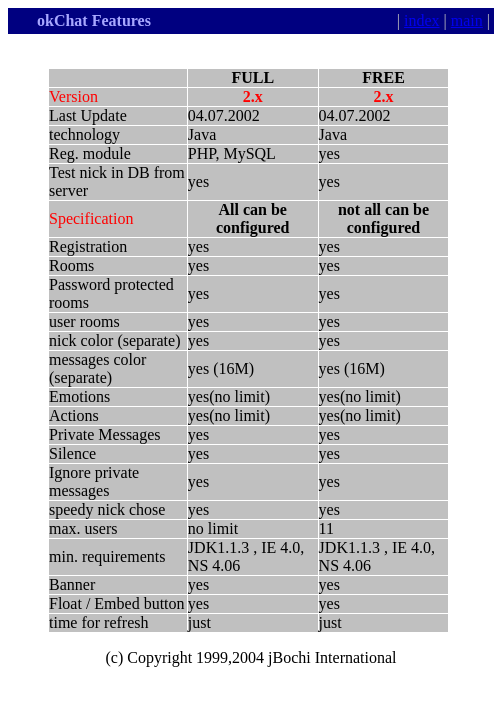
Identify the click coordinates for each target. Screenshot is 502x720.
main (467, 20)
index (422, 20)
